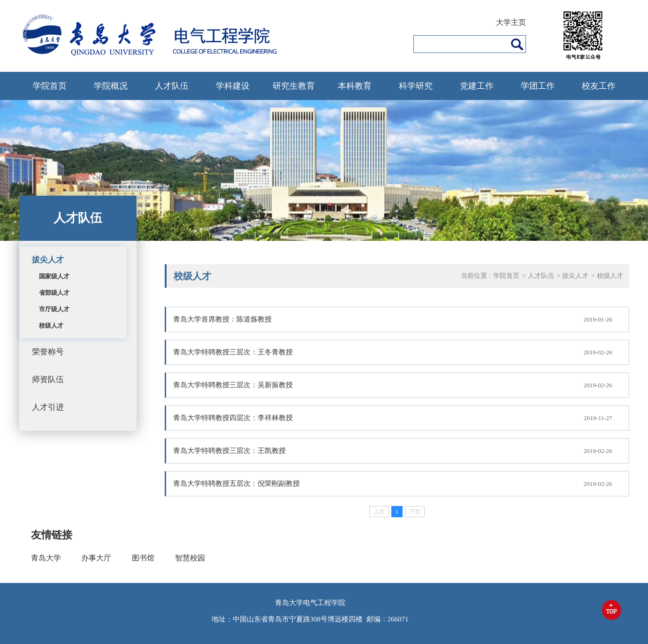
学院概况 (111, 86)
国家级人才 (54, 276)
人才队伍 (172, 86)
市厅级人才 (54, 309)
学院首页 (50, 86)
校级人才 (51, 326)
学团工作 (538, 86)
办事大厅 (96, 558)
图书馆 (143, 558)
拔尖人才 (48, 260)
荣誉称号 (48, 352)
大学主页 (511, 22)
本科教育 (355, 86)
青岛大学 (46, 558)
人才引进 (48, 407)
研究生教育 (294, 86)
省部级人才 (54, 293)
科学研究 (416, 86)
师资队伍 (48, 379)
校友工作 (599, 86)
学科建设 (233, 86)
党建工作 (477, 86)
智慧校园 (190, 558)
